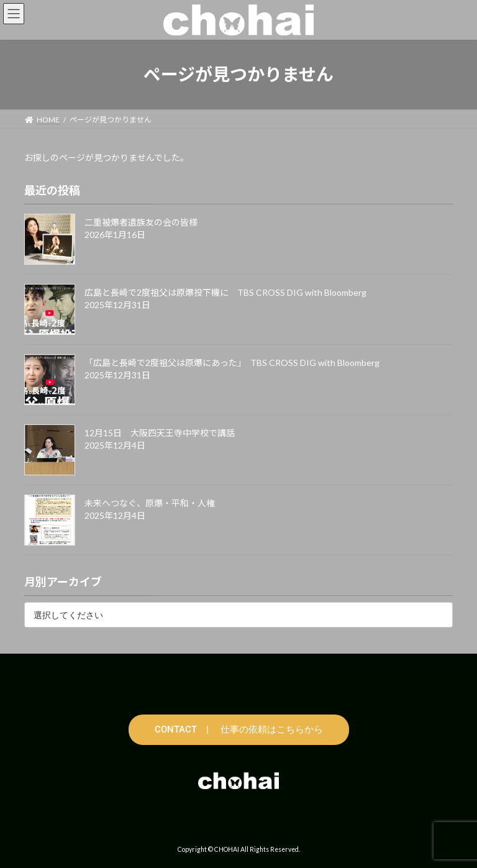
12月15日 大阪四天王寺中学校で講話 (160, 433)
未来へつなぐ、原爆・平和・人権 (150, 503)
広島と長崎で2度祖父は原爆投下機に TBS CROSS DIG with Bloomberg (225, 292)
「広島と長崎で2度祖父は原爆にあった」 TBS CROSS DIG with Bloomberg (232, 363)
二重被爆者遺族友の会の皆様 (141, 222)
